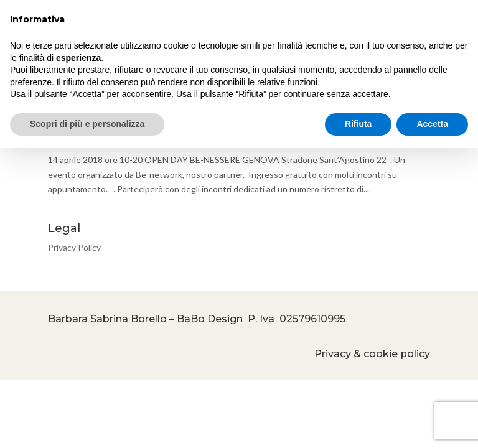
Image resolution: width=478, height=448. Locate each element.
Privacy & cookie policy (372, 354)
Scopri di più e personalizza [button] (87, 124)
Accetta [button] (432, 124)
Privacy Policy (74, 247)
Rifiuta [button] (358, 124)
